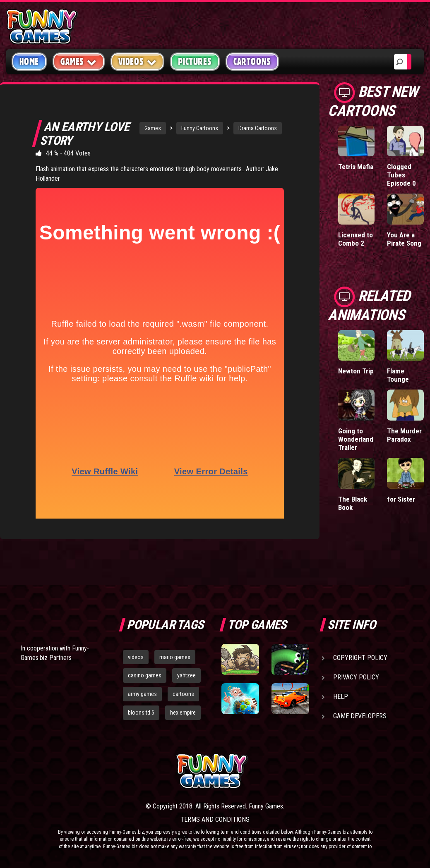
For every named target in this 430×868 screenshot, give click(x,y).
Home (29, 62)
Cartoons (252, 62)
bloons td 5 (141, 713)
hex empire (183, 713)
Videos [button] (138, 61)
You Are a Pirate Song (404, 239)
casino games (145, 675)
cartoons (183, 694)
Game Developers (360, 716)
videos (136, 657)
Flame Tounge (398, 375)
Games (153, 128)
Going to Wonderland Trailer (356, 439)
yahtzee (186, 675)
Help (341, 697)
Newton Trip (356, 371)
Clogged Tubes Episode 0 (401, 175)
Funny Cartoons (200, 128)
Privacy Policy (356, 677)
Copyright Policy (360, 658)
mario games (175, 657)
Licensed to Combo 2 (356, 239)
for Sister (401, 499)
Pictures (195, 62)
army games (142, 694)
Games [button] (79, 61)
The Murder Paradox (404, 435)
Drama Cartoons (258, 128)
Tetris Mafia (356, 167)
